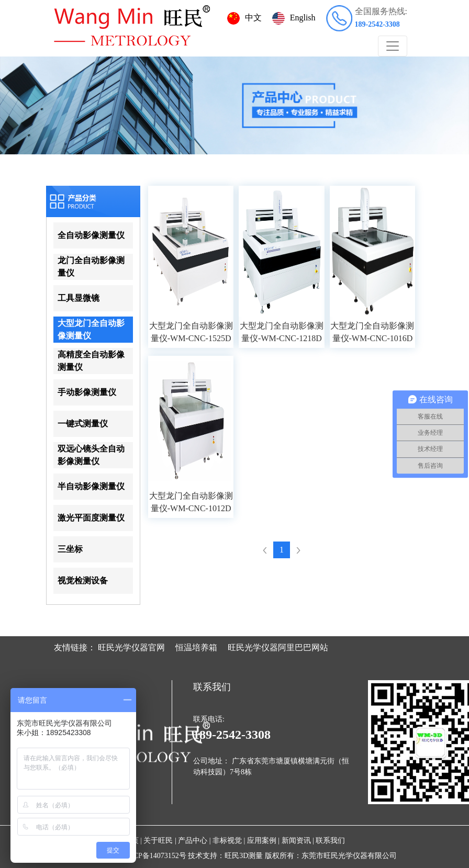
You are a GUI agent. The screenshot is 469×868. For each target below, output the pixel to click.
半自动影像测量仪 (91, 486)
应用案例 (262, 841)
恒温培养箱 (196, 647)
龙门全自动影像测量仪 (91, 267)
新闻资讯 (296, 841)
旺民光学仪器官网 (131, 647)
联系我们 (330, 841)
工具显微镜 (79, 298)
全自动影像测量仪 (91, 235)
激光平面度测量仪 (91, 518)
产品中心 (193, 841)
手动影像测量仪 (87, 392)
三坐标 (70, 549)
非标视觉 (227, 841)
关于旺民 (158, 841)
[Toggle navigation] (393, 46)
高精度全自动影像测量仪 (91, 361)
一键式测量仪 (83, 424)
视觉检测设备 (83, 580)
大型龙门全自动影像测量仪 (91, 329)
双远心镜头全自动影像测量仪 (91, 455)
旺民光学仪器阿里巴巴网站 (278, 647)
